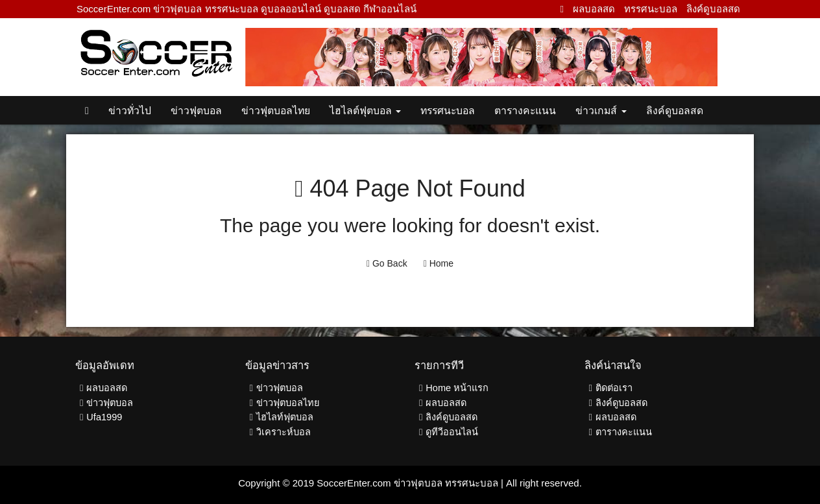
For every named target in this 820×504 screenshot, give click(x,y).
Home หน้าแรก (457, 388)
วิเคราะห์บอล (283, 432)
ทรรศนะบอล (651, 9)
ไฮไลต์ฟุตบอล (365, 111)
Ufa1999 (104, 417)
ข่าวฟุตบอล (196, 111)
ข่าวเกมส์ (601, 111)
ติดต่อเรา (614, 388)
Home (439, 263)
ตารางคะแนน (525, 111)
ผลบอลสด (594, 9)
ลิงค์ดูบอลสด (713, 9)
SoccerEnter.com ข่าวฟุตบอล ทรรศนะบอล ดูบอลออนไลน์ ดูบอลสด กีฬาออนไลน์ (247, 9)
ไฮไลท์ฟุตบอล (285, 417)
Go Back (387, 263)
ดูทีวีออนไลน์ (452, 432)
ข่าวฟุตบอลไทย (276, 111)
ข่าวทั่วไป (130, 111)
